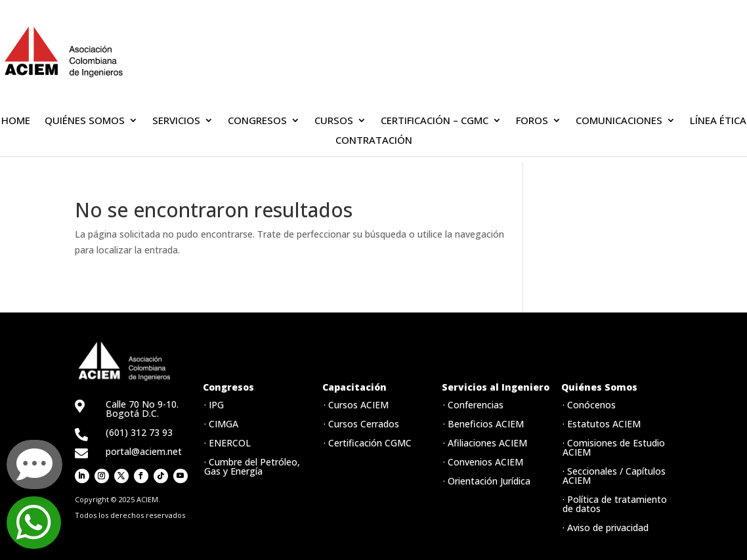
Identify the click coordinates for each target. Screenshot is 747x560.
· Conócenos (589, 405)
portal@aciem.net (144, 451)
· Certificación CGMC (368, 443)
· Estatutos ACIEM (602, 424)
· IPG (214, 405)
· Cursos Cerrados (361, 424)
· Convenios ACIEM (483, 462)
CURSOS (334, 121)
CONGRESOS (257, 121)
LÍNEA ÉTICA (718, 121)
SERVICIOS (176, 121)
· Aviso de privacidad (606, 528)
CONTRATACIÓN (374, 141)
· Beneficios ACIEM (483, 424)
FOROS (532, 121)
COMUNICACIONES (619, 121)
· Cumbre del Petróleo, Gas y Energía (252, 466)
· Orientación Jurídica (487, 481)
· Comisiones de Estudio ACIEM (614, 447)
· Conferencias (473, 405)
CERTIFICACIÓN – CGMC (435, 121)
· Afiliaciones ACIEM (485, 443)
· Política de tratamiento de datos (615, 504)
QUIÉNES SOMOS (85, 121)
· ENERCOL (227, 443)
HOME (16, 121)
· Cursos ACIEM (356, 405)
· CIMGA (221, 424)
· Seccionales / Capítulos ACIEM (614, 476)
